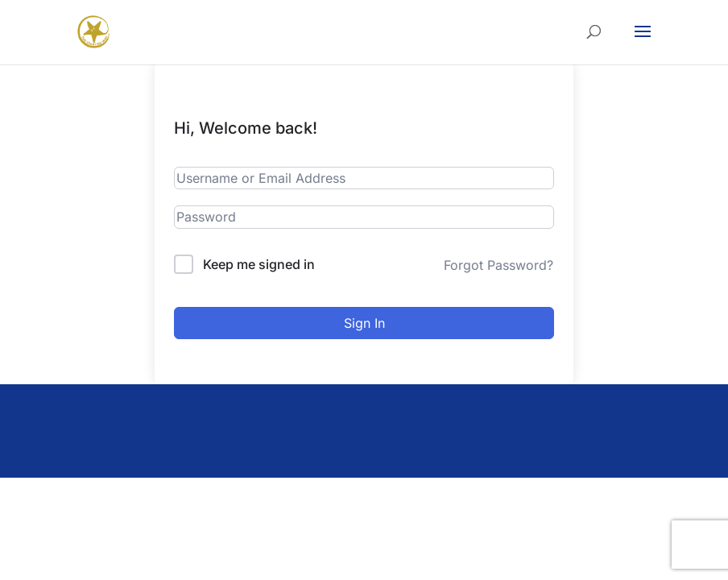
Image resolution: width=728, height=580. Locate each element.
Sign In (364, 323)
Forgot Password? (498, 265)
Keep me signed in (259, 264)
